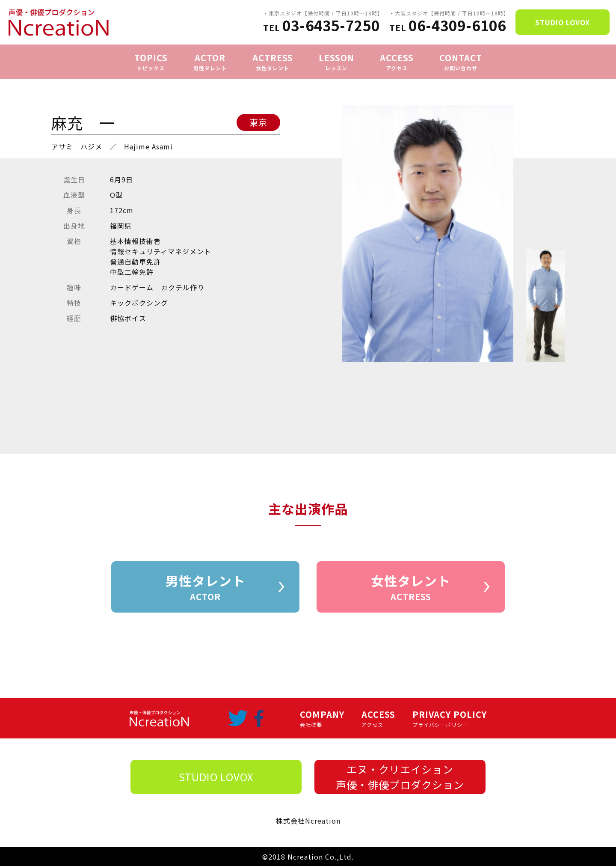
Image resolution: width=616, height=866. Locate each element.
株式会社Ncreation (308, 821)
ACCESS (397, 62)
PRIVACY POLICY (450, 718)
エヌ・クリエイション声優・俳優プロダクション (400, 777)
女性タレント (411, 587)
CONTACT (461, 62)
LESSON (336, 62)
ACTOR (210, 62)
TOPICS (151, 62)
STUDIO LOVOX (563, 22)
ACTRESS (273, 62)
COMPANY (322, 718)
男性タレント (205, 587)
